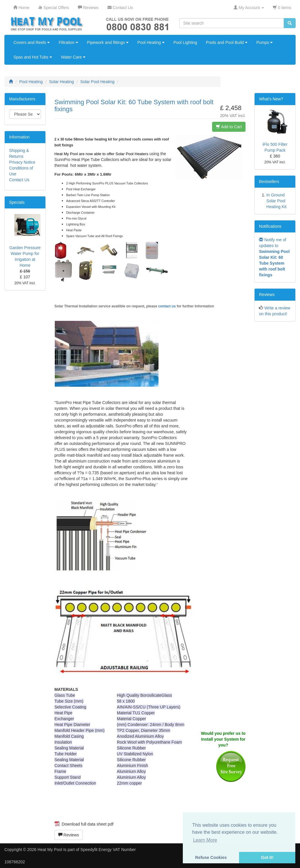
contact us (167, 306)
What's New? (271, 99)
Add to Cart (229, 127)
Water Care (73, 57)
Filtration (68, 42)
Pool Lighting (185, 42)
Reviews (69, 835)
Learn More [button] (205, 840)
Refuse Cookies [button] (211, 857)
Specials (17, 202)
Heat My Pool (50, 850)
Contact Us (19, 180)
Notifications (270, 226)
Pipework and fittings (108, 42)
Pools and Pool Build (227, 42)
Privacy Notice (22, 162)
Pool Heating (151, 42)
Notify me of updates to (274, 257)
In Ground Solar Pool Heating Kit (276, 201)
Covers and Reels (32, 42)
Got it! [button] (267, 857)
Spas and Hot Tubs (33, 57)
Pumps (265, 42)
